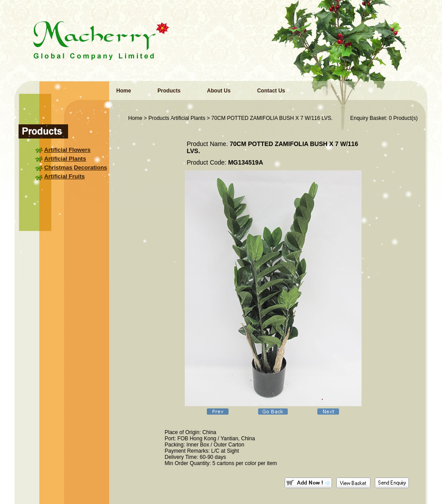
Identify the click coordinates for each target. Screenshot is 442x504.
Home (124, 91)
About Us (219, 91)
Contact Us (271, 91)
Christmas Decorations (76, 167)
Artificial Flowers (67, 150)
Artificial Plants (65, 159)
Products (169, 91)
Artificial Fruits (65, 176)
